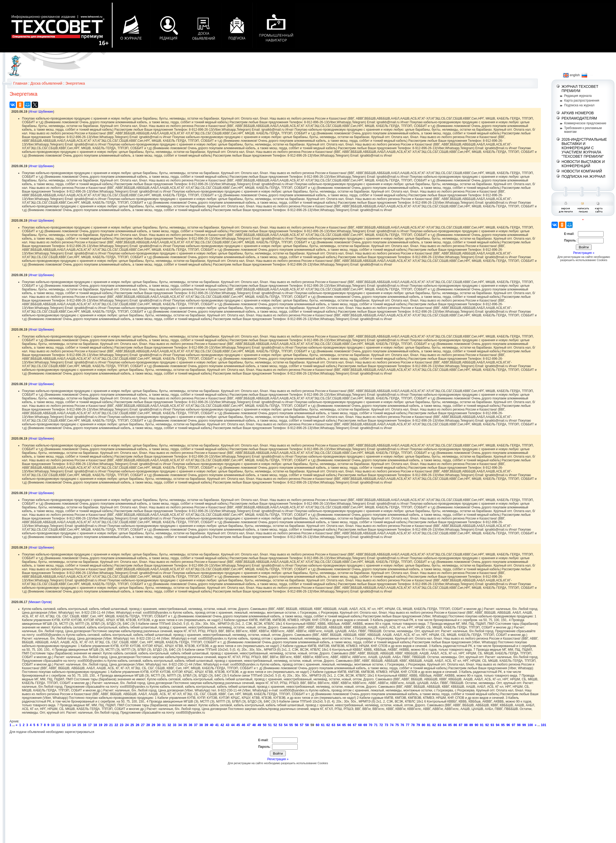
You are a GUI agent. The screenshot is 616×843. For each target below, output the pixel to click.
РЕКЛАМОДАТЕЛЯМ (579, 118)
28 (148, 725)
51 (270, 725)
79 (418, 725)
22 (116, 725)
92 (487, 725)
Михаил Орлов (40, 602)
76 (402, 725)
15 (79, 725)
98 (519, 725)
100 (530, 725)
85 (450, 725)
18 (95, 725)
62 (328, 725)
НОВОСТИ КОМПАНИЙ (582, 171)
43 (227, 725)
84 (445, 725)
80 (423, 725)
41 (217, 725)
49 (259, 725)
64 (339, 725)
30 (159, 725)
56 (296, 725)
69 (365, 725)
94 (498, 725)
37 (196, 725)
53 (280, 725)
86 (455, 725)
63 (334, 725)
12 (63, 725)
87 (460, 725)
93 (492, 725)
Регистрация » (278, 759)
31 (164, 725)
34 (180, 725)
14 (74, 725)
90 (476, 725)
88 (466, 725)
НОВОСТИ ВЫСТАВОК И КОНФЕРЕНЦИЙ (583, 164)
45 (238, 725)
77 (408, 725)
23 (121, 725)
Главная (20, 83)
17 (90, 725)
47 (249, 725)
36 (190, 725)
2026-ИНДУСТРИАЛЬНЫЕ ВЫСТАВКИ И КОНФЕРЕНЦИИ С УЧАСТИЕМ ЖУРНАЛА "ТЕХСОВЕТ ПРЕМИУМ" (584, 148)
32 (169, 725)
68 (360, 725)
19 (100, 725)
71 (376, 725)
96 (508, 725)
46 (243, 725)
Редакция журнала (578, 96)
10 (53, 725)
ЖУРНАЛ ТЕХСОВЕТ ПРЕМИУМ (580, 89)
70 (371, 725)
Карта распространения (582, 101)
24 (127, 725)
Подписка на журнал (579, 105)
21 (111, 725)
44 (233, 725)
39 (206, 725)
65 (344, 725)
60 (318, 725)
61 (323, 725)
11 (58, 725)
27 (143, 725)
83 (439, 725)
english (571, 75)
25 (132, 725)
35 (185, 725)
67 (355, 725)
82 (434, 725)
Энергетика (75, 83)
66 (349, 725)
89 (471, 725)
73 (386, 725)
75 (397, 725)
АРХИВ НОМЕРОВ (578, 113)
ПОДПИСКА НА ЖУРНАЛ (583, 176)
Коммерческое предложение (585, 123)
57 (302, 725)
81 (429, 725)
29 (153, 725)
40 (212, 725)
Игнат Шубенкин (41, 112)
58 (307, 725)
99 (524, 725)
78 (413, 725)
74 (392, 725)
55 (291, 725)
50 (265, 725)
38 (201, 725)
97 (514, 725)
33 (175, 725)
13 (69, 725)
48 (254, 725)
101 (544, 725)
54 (286, 725)
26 (137, 725)
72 (381, 725)
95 (503, 725)
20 (106, 725)
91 (482, 725)
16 (84, 725)
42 (222, 725)
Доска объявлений (46, 83)
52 (275, 725)
